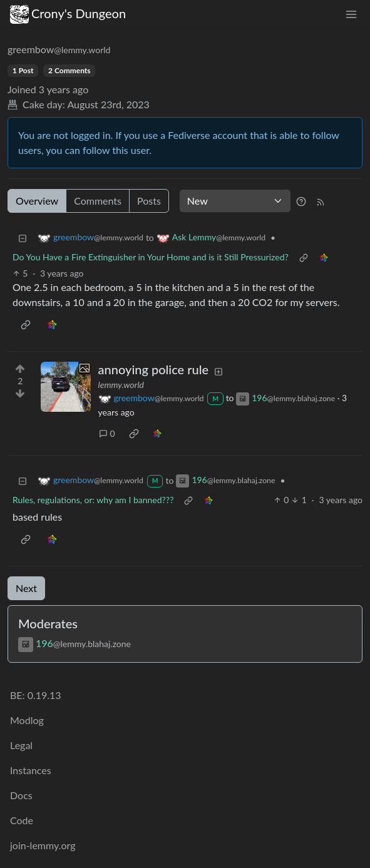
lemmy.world (121, 385)
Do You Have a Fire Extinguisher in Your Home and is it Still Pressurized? (151, 257)
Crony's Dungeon (68, 13)
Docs (21, 795)
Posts (149, 201)
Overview (37, 201)
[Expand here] (66, 387)
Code (22, 820)
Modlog (27, 720)
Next (26, 588)
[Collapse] (23, 237)
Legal (21, 745)
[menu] (351, 13)
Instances (31, 770)
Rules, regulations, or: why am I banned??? (93, 500)
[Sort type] (235, 201)
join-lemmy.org (43, 845)
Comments (98, 201)
